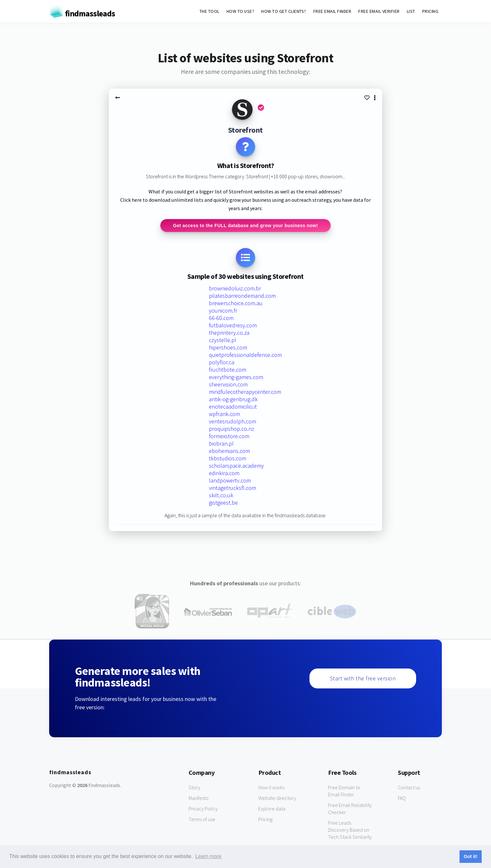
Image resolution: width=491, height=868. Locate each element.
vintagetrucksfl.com (232, 488)
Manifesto (199, 798)
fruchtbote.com (228, 370)
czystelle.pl (223, 340)
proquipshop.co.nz (232, 429)
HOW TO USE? (241, 11)
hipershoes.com (228, 347)
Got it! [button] (470, 856)
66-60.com (221, 318)
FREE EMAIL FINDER (332, 11)
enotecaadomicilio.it (233, 407)
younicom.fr (223, 310)
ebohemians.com (229, 451)
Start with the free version (363, 678)
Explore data (272, 809)
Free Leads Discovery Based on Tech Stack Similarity (350, 830)
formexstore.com (229, 436)
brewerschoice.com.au (236, 303)
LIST (411, 11)
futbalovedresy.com (233, 325)
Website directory (277, 798)
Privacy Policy (203, 809)
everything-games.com (236, 377)
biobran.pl (221, 443)
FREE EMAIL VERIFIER (379, 11)
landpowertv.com (230, 480)
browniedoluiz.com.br (235, 288)
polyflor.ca (222, 362)
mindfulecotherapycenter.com (245, 392)
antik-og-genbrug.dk (233, 399)
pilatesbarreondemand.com (242, 296)
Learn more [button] (208, 856)
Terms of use (202, 819)
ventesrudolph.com (232, 421)
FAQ (402, 798)
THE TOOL (210, 11)
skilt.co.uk (221, 495)
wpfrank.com (224, 414)
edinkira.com (224, 473)
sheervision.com (228, 384)
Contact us (409, 787)
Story (194, 787)
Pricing (265, 819)
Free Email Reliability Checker (350, 809)
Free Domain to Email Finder (344, 791)
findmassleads (82, 13)
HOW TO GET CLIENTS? (284, 11)
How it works (271, 787)
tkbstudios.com (228, 458)
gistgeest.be (223, 503)
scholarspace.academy (236, 466)
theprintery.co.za (229, 333)
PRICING (430, 11)
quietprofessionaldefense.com (245, 355)
